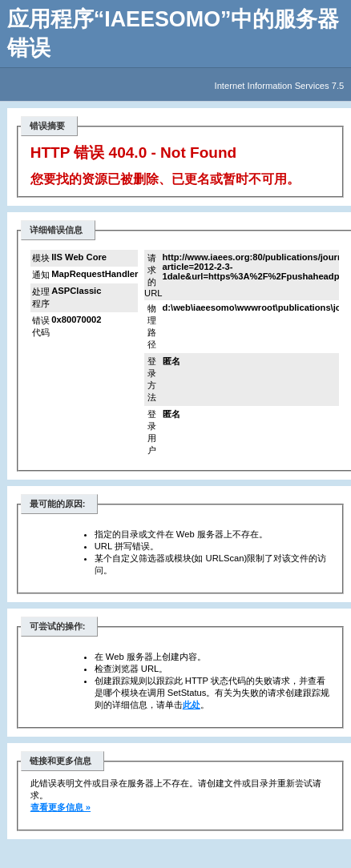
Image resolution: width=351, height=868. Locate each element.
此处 (192, 705)
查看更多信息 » (61, 807)
